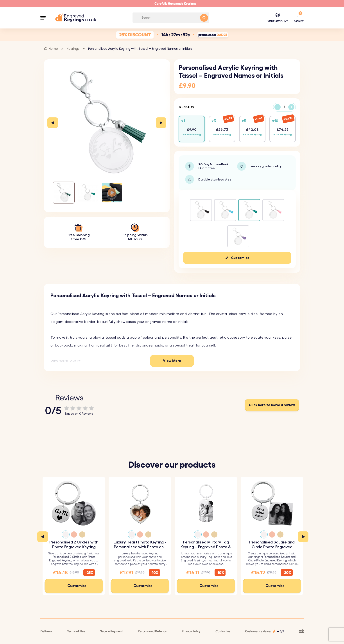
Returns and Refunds (152, 631)
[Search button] (204, 18)
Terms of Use (76, 631)
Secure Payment (111, 631)
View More (172, 361)
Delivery (46, 631)
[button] (43, 18)
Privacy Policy (191, 631)
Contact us (223, 631)
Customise (240, 258)
